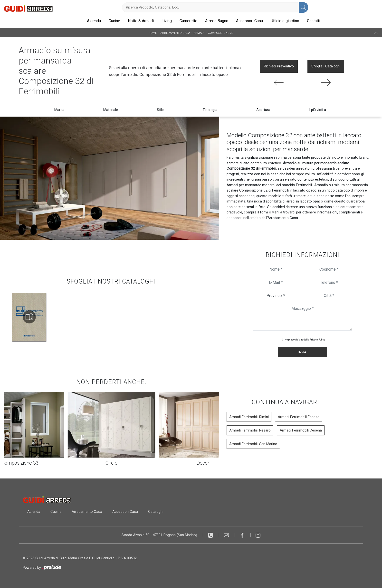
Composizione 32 (221, 33)
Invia (302, 352)
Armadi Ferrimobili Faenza (299, 417)
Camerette (188, 21)
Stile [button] (160, 110)
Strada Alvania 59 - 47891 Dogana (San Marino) (159, 535)
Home (153, 33)
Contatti (314, 21)
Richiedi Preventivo (279, 66)
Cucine (114, 21)
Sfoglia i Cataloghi (326, 66)
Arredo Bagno (217, 21)
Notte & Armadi (141, 21)
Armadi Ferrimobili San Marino (253, 444)
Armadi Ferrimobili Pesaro (250, 430)
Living (167, 21)
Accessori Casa (249, 21)
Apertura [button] (263, 110)
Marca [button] (59, 110)
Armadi (199, 33)
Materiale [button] (111, 110)
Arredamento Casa (175, 33)
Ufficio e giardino (285, 21)
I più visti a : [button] (318, 110)
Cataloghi (158, 512)
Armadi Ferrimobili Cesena (301, 430)
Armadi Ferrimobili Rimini (249, 417)
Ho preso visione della (305, 340)
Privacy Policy (317, 340)
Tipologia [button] (210, 110)
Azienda (94, 21)
